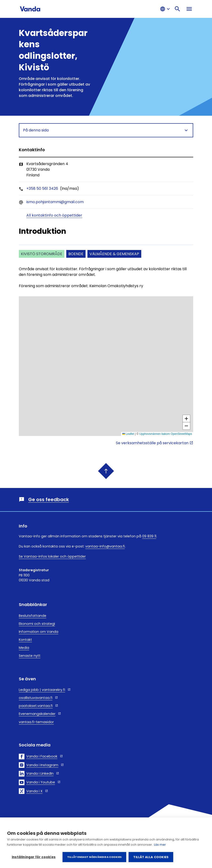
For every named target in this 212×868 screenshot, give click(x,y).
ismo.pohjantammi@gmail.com (55, 202)
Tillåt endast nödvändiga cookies (94, 857)
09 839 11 (149, 536)
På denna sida (106, 130)
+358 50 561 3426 (42, 188)
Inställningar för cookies (34, 857)
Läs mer (160, 845)
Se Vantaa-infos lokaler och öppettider (52, 556)
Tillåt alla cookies (151, 857)
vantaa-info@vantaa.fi (105, 546)
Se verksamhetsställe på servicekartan (152, 443)
